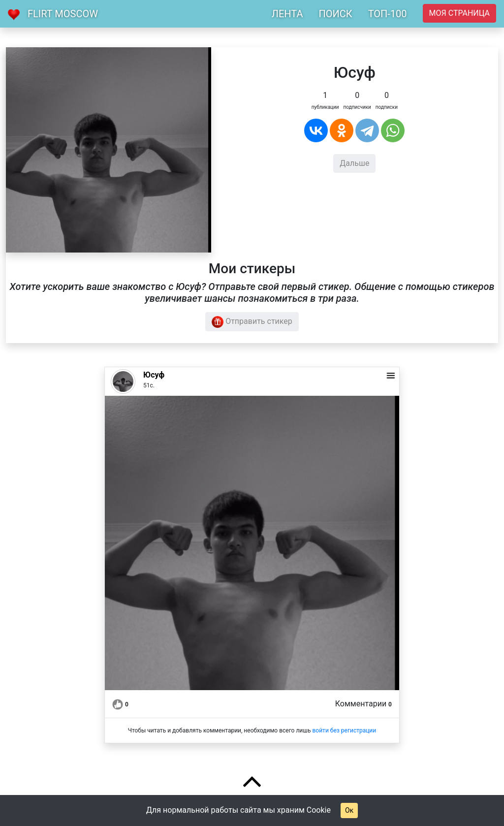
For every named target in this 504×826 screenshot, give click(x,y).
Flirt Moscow (63, 14)
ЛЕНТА (287, 14)
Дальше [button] (354, 163)
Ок (349, 810)
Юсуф (154, 375)
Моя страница (459, 13)
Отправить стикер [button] (252, 322)
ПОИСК (335, 14)
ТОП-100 (388, 14)
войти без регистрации (344, 731)
